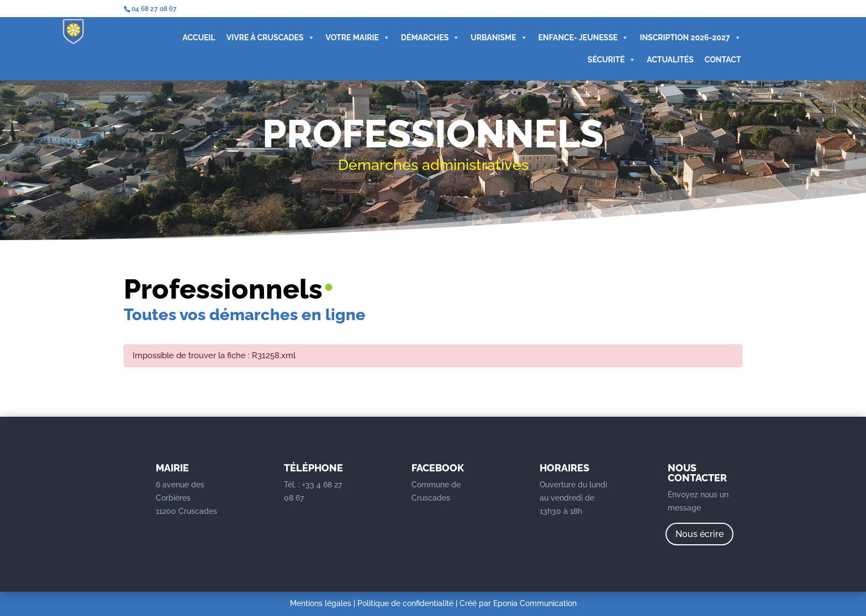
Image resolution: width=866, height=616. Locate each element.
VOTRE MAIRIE (358, 38)
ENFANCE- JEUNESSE (584, 38)
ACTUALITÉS (670, 60)
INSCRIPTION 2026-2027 (690, 38)
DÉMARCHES (430, 38)
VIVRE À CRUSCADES (271, 38)
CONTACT (723, 60)
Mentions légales (321, 603)
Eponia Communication (535, 603)
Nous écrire (699, 534)
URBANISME (499, 38)
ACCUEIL (199, 38)
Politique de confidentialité (405, 603)
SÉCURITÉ (612, 60)
